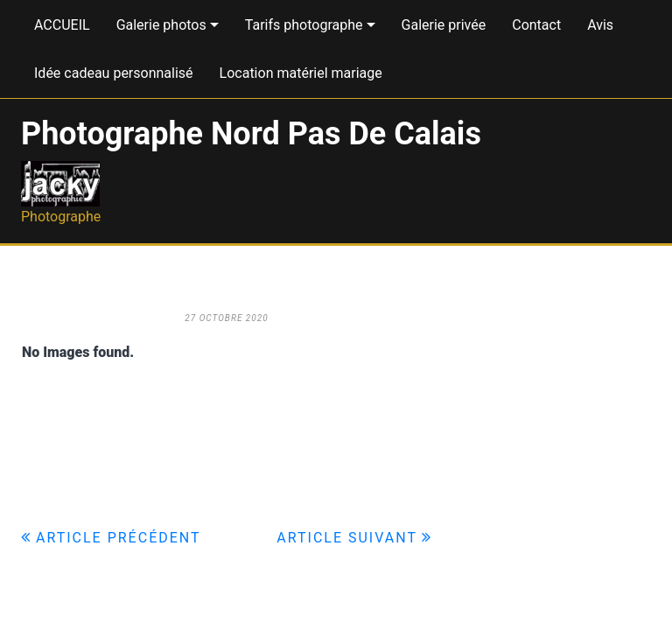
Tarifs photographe (304, 25)
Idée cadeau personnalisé (114, 73)
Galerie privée (444, 25)
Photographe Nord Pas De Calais (251, 134)
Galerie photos (161, 25)
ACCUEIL (62, 25)
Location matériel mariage (301, 73)
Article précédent (119, 538)
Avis (600, 25)
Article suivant (347, 538)
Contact (536, 25)
